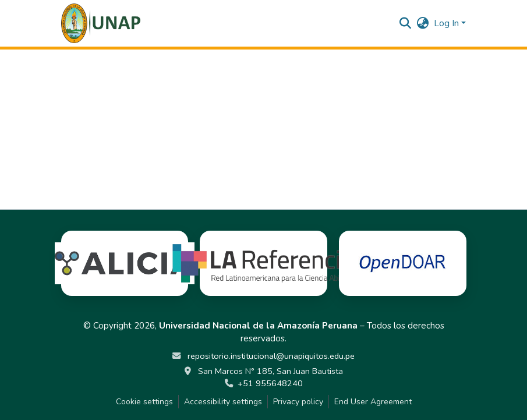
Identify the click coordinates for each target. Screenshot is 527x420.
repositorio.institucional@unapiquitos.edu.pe (270, 356)
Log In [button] (448, 23)
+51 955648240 (270, 383)
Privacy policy (298, 402)
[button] (101, 23)
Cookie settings (144, 402)
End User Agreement (373, 402)
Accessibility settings (223, 402)
